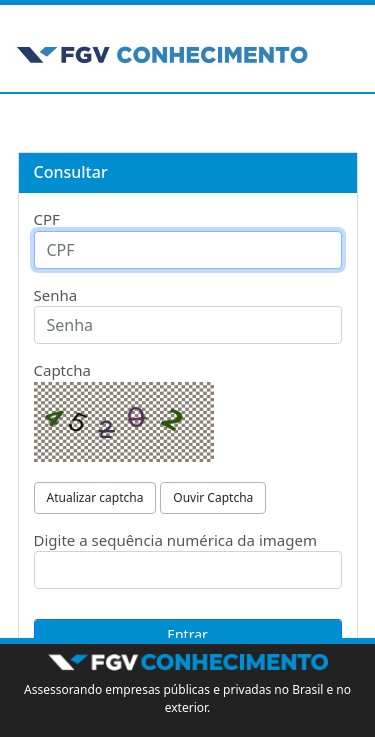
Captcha (62, 370)
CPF (47, 219)
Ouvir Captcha (213, 497)
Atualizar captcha (95, 497)
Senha (56, 295)
